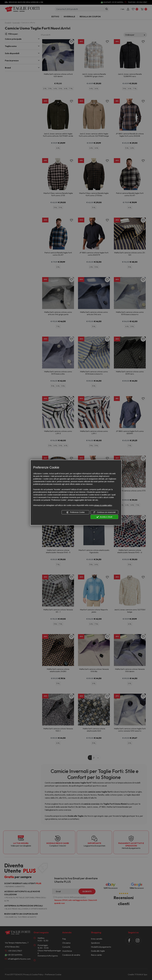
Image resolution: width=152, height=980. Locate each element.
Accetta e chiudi (104, 517)
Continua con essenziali (104, 512)
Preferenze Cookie (75, 512)
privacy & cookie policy (103, 505)
